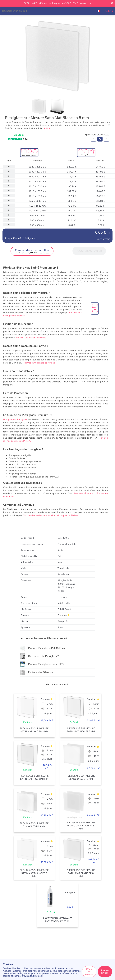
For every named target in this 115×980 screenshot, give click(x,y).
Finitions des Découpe (41, 672)
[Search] (48, 11)
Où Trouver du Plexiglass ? (43, 656)
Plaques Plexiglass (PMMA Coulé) (47, 648)
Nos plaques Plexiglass (15, 420)
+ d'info (47, 128)
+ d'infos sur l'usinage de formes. (39, 363)
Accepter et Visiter (105, 972)
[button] (105, 11)
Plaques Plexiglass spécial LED (46, 664)
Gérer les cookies (89, 972)
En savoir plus (84, 3)
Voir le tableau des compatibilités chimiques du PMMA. (51, 515)
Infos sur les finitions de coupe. (31, 338)
